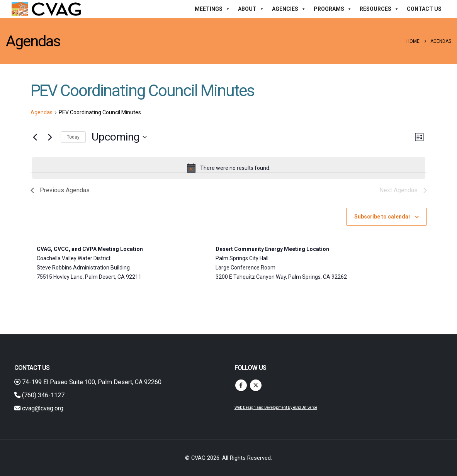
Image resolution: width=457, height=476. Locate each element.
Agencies (289, 9)
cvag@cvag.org (39, 408)
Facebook (241, 385)
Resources (379, 9)
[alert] (229, 168)
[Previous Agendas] (35, 137)
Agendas (42, 112)
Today (73, 137)
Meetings (212, 9)
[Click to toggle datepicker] (119, 137)
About (251, 9)
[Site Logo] (46, 9)
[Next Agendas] (50, 137)
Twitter (256, 385)
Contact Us (424, 9)
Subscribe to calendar (382, 217)
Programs (333, 9)
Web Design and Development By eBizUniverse (276, 407)
